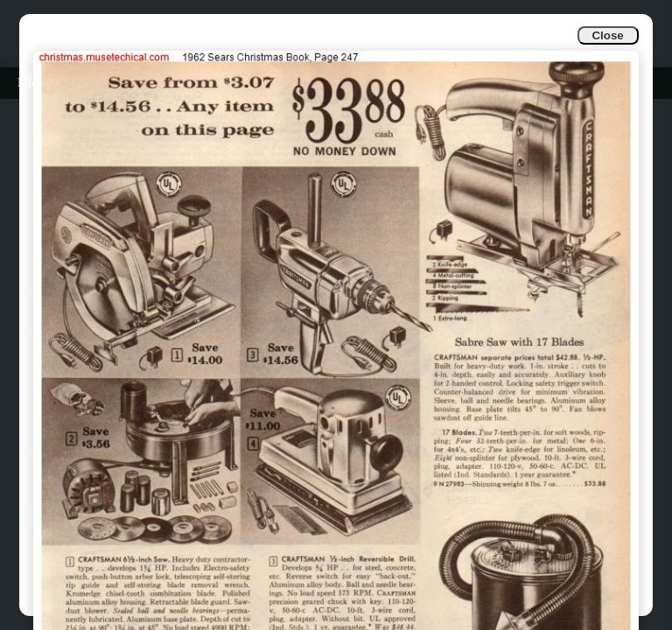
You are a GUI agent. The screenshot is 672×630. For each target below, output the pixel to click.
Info (28, 83)
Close (607, 35)
